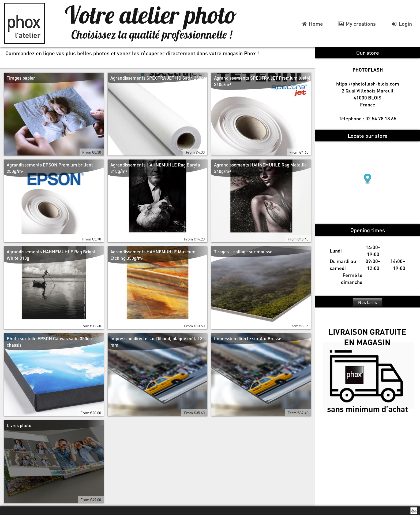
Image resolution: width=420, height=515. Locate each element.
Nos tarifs (367, 302)
